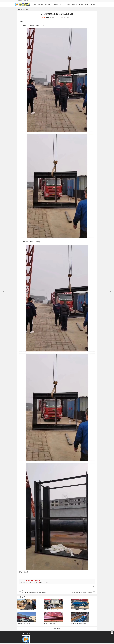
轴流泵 (69, 8)
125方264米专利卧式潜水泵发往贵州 (79, 610)
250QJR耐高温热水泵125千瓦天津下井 (26, 610)
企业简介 (75, 8)
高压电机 (63, 8)
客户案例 (82, 8)
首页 (36, 8)
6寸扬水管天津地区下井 (49, 623)
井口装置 (94, 8)
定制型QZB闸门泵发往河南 (24, 623)
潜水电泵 (57, 8)
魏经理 (48, 18)
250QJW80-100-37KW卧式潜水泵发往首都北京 (75, 591)
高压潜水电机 (49, 8)
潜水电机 (41, 8)
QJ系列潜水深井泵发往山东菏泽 (51, 610)
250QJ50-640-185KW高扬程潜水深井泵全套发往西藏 (39, 591)
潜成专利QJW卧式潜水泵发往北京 (78, 623)
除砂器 (88, 8)
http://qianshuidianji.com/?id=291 (33, 580)
